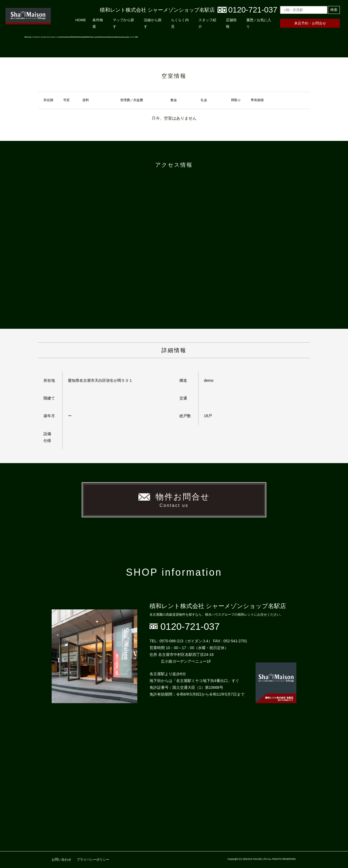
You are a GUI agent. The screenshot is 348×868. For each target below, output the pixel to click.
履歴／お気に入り (259, 23)
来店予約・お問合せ (310, 23)
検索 (334, 10)
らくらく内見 (180, 23)
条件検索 (98, 23)
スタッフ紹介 (207, 23)
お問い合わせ (61, 860)
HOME (81, 20)
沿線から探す (153, 23)
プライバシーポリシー (93, 860)
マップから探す (123, 23)
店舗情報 (231, 23)
